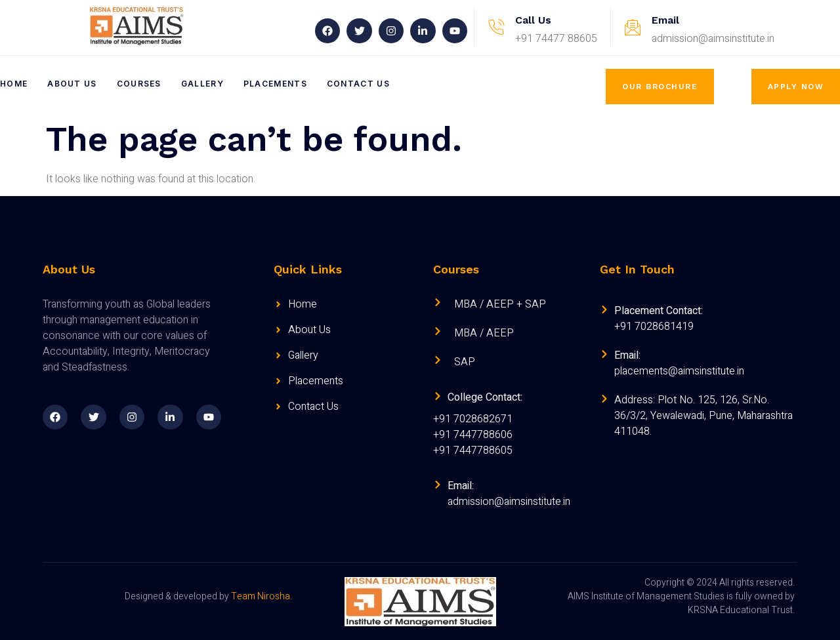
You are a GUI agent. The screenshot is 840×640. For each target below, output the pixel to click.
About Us (72, 84)
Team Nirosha (261, 596)
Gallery (202, 84)
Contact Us (358, 84)
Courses (139, 84)
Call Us (533, 20)
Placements (275, 84)
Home (14, 84)
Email (665, 20)
